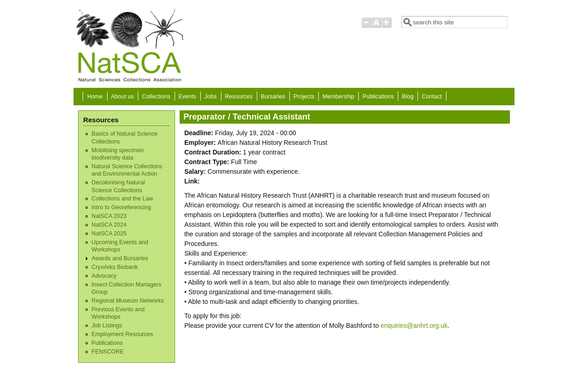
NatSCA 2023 (109, 216)
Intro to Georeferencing (121, 207)
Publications (378, 97)
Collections (156, 97)
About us (122, 97)
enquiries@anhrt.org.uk (414, 326)
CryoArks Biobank (115, 267)
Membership (338, 97)
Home (95, 97)
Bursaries (273, 97)
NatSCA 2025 (109, 234)
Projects (304, 97)
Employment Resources (122, 334)
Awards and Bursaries (120, 258)
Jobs (211, 97)
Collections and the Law (122, 199)
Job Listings (107, 326)
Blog (408, 97)
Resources (239, 97)
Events (188, 97)
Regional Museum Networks (127, 301)
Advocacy (104, 276)
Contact (432, 97)
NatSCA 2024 (109, 225)
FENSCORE (107, 352)
